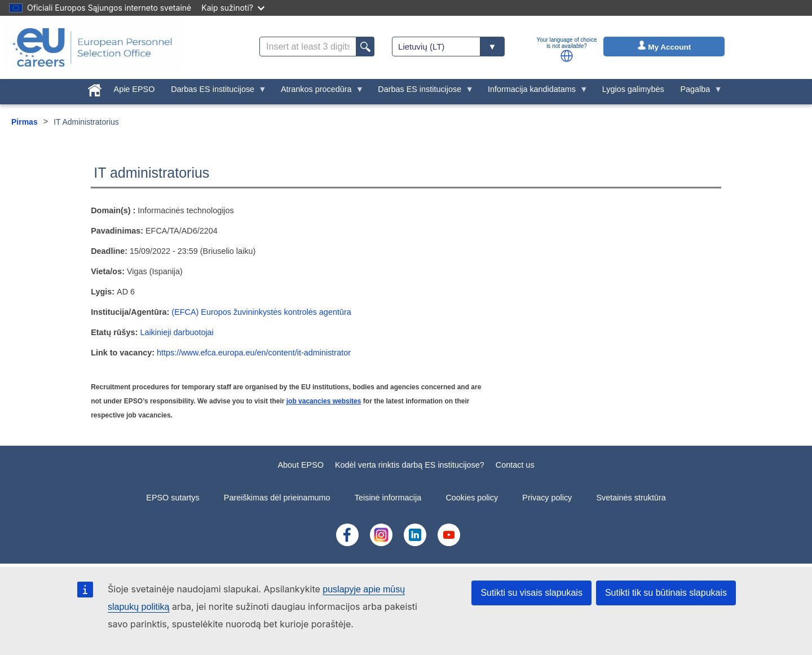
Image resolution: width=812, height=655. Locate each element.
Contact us (515, 465)
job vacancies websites (324, 401)
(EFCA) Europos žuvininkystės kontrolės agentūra (261, 312)
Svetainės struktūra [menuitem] (631, 498)
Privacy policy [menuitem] (547, 498)
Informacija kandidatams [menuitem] (534, 92)
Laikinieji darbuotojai (176, 332)
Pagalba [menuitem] (697, 92)
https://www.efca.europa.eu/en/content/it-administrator (254, 353)
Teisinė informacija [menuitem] (388, 498)
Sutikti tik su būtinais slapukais (666, 593)
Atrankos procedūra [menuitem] (318, 92)
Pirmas (25, 122)
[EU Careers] (92, 47)
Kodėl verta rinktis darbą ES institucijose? (410, 465)
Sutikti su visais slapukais (531, 593)
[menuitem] (94, 88)
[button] (567, 56)
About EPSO (301, 465)
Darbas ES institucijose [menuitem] (215, 92)
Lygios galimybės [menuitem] (633, 89)
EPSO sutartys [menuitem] (173, 498)
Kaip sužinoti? (233, 8)
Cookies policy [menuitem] (472, 498)
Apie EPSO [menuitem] (134, 89)
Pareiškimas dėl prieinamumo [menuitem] (277, 498)
